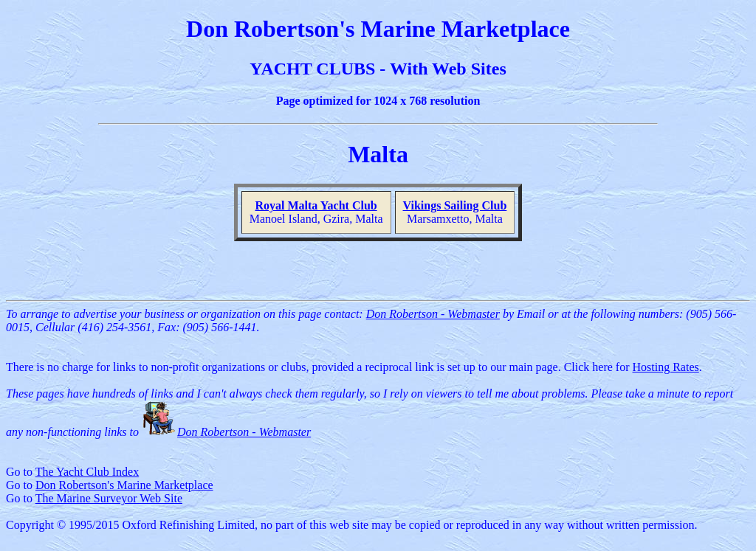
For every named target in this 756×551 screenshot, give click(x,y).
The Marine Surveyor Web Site (109, 498)
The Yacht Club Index (87, 472)
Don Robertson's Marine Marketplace (124, 485)
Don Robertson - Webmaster (433, 314)
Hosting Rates (666, 367)
